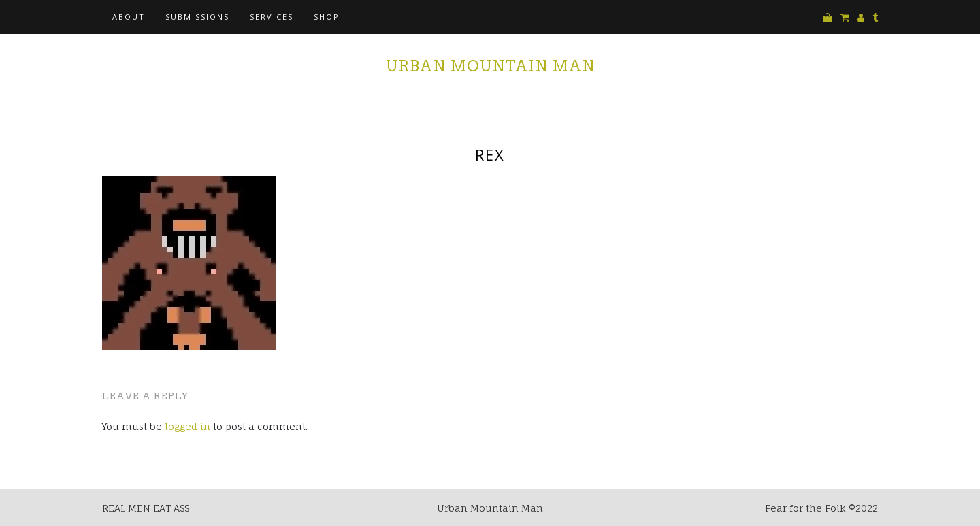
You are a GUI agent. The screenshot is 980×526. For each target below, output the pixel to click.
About (129, 17)
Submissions (197, 17)
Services (272, 17)
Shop (327, 17)
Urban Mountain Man (490, 66)
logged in (187, 426)
